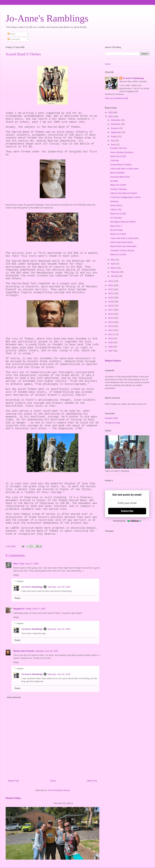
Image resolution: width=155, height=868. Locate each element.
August (114, 136)
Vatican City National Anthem (124, 193)
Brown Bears (116, 205)
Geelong (114, 201)
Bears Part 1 (116, 226)
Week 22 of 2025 (118, 254)
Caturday (114, 160)
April (113, 264)
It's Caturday (116, 218)
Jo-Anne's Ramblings (47, 18)
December (116, 120)
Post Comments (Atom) (59, 790)
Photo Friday (13, 798)
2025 (111, 116)
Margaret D (19, 609)
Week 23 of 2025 (118, 234)
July (113, 141)
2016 (111, 314)
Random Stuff (111, 418)
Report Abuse (113, 361)
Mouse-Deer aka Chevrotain (123, 246)
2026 (111, 112)
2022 (111, 289)
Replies (20, 581)
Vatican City (116, 209)
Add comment (14, 697)
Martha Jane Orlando (24, 651)
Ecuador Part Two (118, 148)
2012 (111, 330)
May (113, 260)
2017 (111, 310)
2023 (111, 285)
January (115, 276)
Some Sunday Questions (122, 152)
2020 (111, 298)
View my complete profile (117, 98)
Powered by (127, 521)
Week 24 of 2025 (118, 214)
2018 (111, 306)
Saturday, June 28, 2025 (59, 587)
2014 (111, 322)
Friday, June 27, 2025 (28, 564)
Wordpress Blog (112, 423)
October (115, 128)
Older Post (92, 781)
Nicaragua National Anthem (123, 222)
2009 (111, 342)
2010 (111, 338)
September (116, 132)
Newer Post (13, 781)
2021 (111, 293)
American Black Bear (120, 177)
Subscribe (127, 511)
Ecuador (114, 181)
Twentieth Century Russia (122, 250)
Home (53, 781)
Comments (14, 39)
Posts (11, 34)
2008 (111, 347)
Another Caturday (118, 189)
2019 (111, 302)
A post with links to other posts (124, 169)
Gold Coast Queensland (121, 242)
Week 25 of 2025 (118, 185)
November (116, 124)
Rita (15, 564)
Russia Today (116, 230)
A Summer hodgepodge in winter (125, 197)
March (114, 268)
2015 (111, 318)
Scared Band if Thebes (121, 165)
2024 (111, 281)
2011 (111, 334)
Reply (16, 575)
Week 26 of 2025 (118, 156)
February (115, 272)
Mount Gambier (117, 173)
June (113, 145)
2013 (111, 326)
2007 (111, 351)
